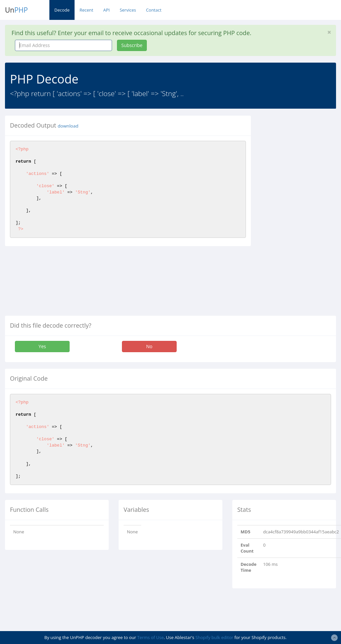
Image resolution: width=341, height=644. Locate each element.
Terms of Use (150, 637)
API (106, 10)
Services (128, 10)
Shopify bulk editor (214, 637)
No (149, 346)
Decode (62, 10)
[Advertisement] (301, 215)
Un (16, 10)
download (68, 126)
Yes (42, 346)
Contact (154, 10)
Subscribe (132, 45)
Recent (86, 10)
